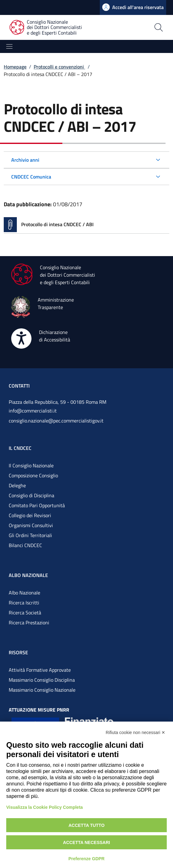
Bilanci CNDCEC (25, 545)
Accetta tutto (87, 825)
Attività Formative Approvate (40, 670)
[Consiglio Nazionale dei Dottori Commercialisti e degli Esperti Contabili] (49, 28)
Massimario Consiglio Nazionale (42, 690)
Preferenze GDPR (87, 859)
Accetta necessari (86, 842)
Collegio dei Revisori (30, 515)
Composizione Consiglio (33, 475)
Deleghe (17, 485)
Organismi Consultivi (31, 525)
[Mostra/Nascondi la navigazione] (9, 46)
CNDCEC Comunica (31, 177)
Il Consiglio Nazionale (31, 465)
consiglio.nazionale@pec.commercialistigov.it (56, 421)
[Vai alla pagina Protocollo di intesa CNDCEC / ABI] (86, 225)
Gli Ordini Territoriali (30, 535)
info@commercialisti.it (33, 411)
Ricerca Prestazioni (29, 622)
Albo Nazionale (24, 593)
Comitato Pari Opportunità (37, 505)
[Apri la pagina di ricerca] (141, 27)
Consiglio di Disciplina (31, 495)
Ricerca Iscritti (24, 603)
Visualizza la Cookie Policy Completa (45, 807)
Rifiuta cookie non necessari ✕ (135, 732)
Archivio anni (25, 160)
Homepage (15, 67)
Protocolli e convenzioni (59, 67)
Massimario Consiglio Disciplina (42, 680)
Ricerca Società (25, 613)
